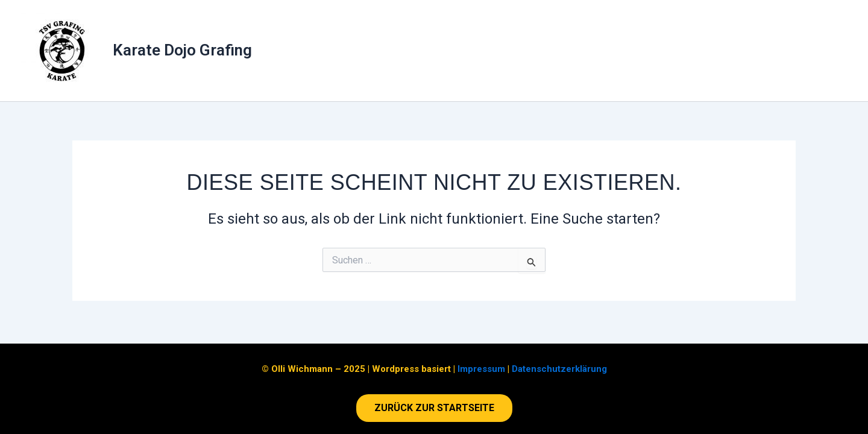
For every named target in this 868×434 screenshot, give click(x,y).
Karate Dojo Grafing (182, 50)
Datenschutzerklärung (559, 369)
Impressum (481, 369)
